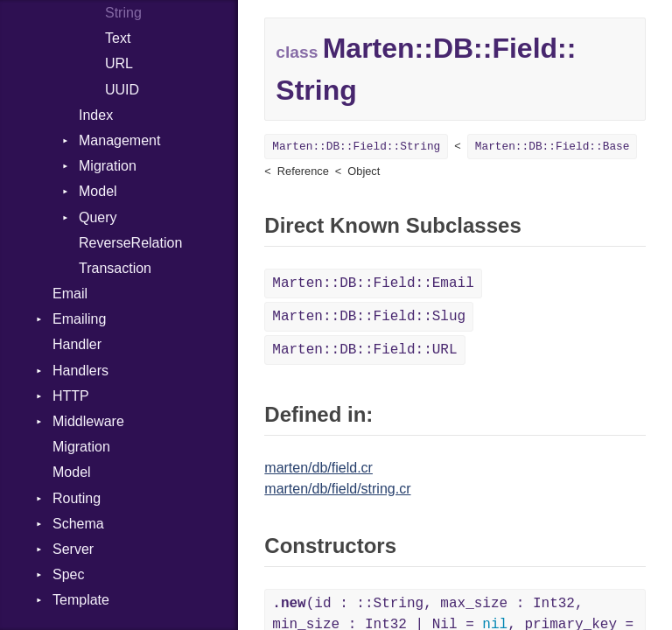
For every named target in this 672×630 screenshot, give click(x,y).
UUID (122, 90)
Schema (78, 524)
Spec (68, 574)
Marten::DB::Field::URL (364, 350)
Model (98, 191)
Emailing (79, 319)
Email (70, 294)
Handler (77, 344)
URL (119, 63)
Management (119, 140)
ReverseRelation (130, 243)
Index (96, 115)
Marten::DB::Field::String (356, 147)
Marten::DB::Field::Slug (369, 317)
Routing (77, 498)
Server (73, 549)
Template (81, 600)
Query (98, 217)
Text (118, 38)
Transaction (115, 268)
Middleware (88, 421)
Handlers (80, 371)
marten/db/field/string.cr (337, 489)
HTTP (71, 396)
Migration (108, 166)
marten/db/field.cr (318, 468)
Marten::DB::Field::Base (553, 147)
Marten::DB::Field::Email (373, 283)
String (123, 13)
